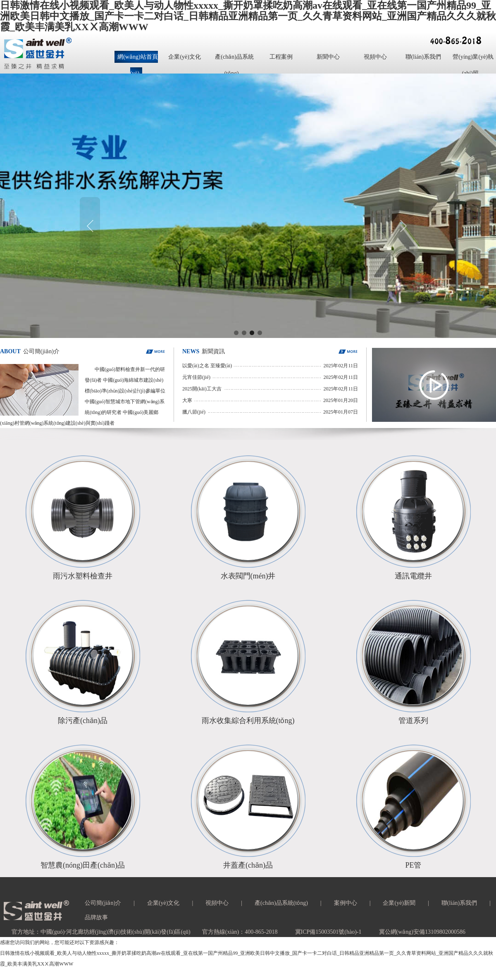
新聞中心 (328, 57)
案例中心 (346, 903)
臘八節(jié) (194, 412)
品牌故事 (96, 917)
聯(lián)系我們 (423, 57)
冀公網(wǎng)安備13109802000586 (422, 932)
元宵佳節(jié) (196, 377)
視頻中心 (375, 57)
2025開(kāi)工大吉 (202, 389)
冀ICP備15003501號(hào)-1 (328, 932)
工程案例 (281, 57)
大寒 (187, 400)
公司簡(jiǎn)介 (103, 903)
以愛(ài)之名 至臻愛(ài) (207, 366)
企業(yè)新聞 (399, 903)
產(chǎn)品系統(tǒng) (281, 903)
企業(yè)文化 (185, 57)
